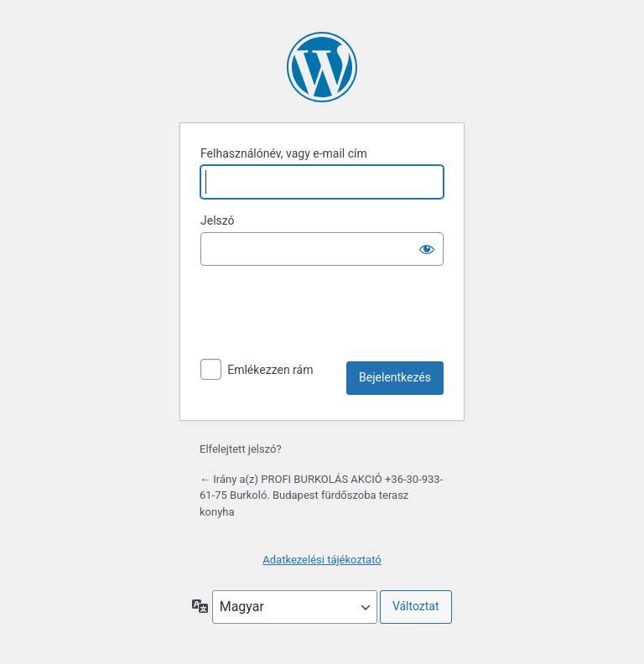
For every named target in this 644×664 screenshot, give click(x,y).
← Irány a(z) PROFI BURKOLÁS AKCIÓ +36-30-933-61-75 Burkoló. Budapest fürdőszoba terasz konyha (321, 495)
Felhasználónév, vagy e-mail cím (284, 153)
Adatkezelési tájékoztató (322, 560)
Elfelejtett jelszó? (241, 449)
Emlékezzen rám (270, 370)
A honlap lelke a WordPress (322, 67)
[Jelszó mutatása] (427, 249)
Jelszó (218, 220)
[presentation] (328, 320)
